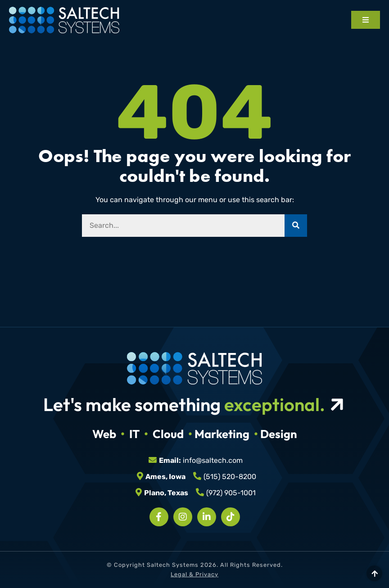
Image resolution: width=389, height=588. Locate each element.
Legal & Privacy (194, 574)
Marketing (222, 434)
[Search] (296, 226)
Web (104, 434)
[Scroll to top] (374, 573)
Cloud (168, 434)
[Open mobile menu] (366, 20)
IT (134, 434)
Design (279, 434)
